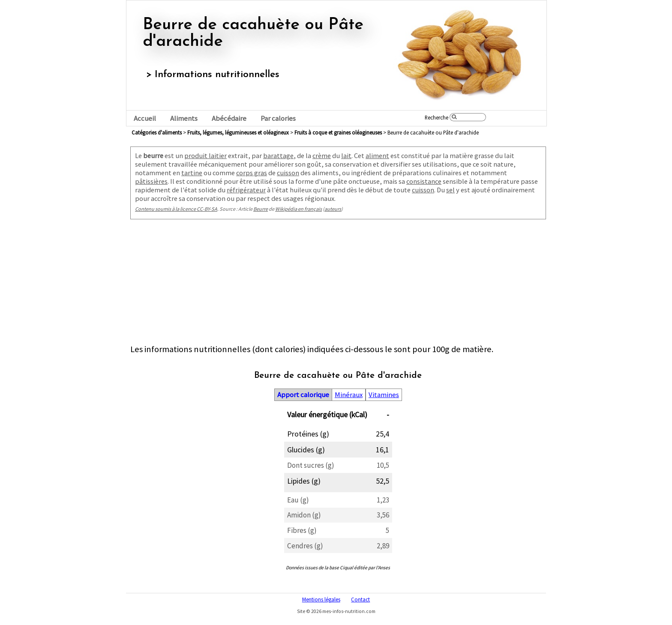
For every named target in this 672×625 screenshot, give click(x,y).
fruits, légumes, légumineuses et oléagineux (238, 132)
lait (346, 156)
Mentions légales (321, 599)
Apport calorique (303, 395)
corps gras (252, 173)
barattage (278, 156)
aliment (377, 156)
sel (450, 190)
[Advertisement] (338, 284)
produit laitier (205, 156)
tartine (192, 173)
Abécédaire (229, 118)
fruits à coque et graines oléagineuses (338, 132)
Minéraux (349, 395)
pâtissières (151, 181)
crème (322, 156)
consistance (424, 181)
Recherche (436, 117)
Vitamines (384, 395)
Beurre (261, 209)
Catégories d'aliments (157, 132)
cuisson (288, 173)
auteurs (333, 209)
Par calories (278, 118)
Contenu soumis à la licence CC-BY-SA (176, 209)
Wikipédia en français (298, 209)
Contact (360, 599)
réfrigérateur (246, 190)
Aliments (184, 118)
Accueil (145, 118)
